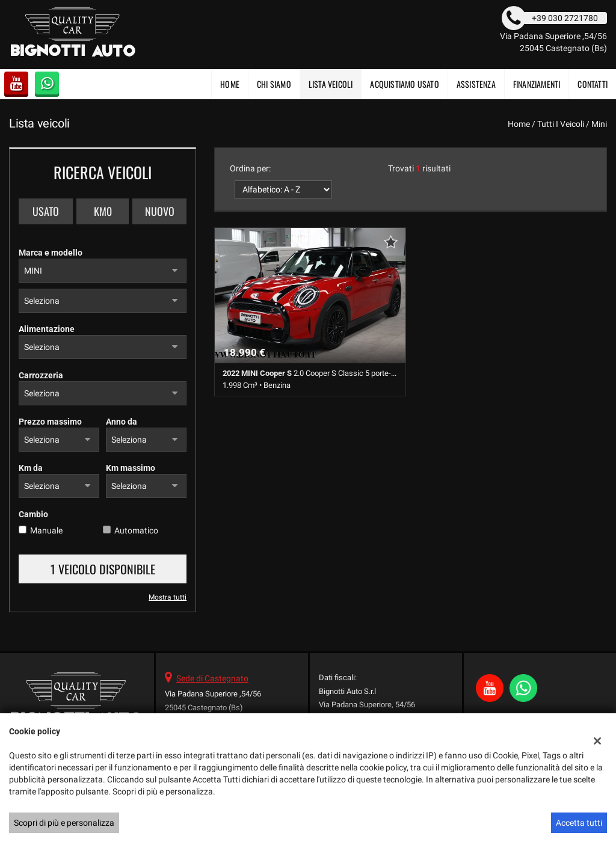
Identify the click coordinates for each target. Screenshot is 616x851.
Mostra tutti (168, 597)
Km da (31, 468)
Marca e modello (51, 253)
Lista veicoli (331, 84)
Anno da (122, 422)
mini (599, 124)
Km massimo (131, 468)
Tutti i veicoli (561, 124)
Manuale (46, 530)
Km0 (103, 211)
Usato (46, 211)
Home (230, 84)
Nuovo (160, 211)
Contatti (593, 84)
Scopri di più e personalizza (64, 823)
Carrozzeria (41, 375)
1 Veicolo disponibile (103, 569)
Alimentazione (47, 329)
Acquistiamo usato (404, 84)
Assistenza (476, 84)
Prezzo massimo (50, 422)
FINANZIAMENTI (537, 84)
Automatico (136, 530)
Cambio (33, 514)
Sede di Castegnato (212, 678)
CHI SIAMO (274, 84)
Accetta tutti (579, 823)
